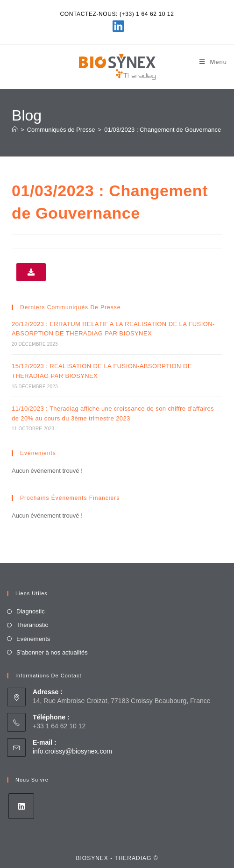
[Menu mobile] (213, 62)
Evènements (33, 639)
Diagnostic (31, 611)
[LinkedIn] (21, 806)
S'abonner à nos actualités (52, 652)
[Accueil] (15, 130)
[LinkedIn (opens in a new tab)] (117, 26)
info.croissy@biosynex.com (72, 751)
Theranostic (32, 625)
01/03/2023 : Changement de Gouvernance (163, 130)
